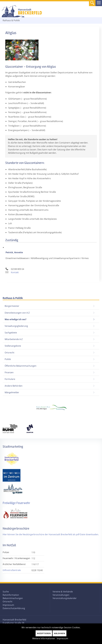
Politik (8, 359)
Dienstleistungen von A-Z (17, 313)
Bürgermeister (12, 306)
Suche (6, 592)
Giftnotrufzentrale (12, 570)
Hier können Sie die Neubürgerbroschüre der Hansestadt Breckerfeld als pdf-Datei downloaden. (51, 534)
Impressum (8, 605)
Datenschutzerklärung (14, 608)
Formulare (10, 379)
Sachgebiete (11, 333)
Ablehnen (59, 633)
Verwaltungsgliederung (16, 326)
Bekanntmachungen (13, 598)
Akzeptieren (44, 633)
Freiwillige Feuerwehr (16, 503)
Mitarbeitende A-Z (14, 339)
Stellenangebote (13, 346)
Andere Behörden (14, 386)
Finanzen (9, 372)
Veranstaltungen (61, 595)
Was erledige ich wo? (16, 319)
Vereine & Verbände (63, 592)
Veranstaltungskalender (65, 598)
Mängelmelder (12, 392)
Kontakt (15, 272)
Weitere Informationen (44, 638)
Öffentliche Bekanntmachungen (21, 366)
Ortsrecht (9, 353)
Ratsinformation (11, 595)
